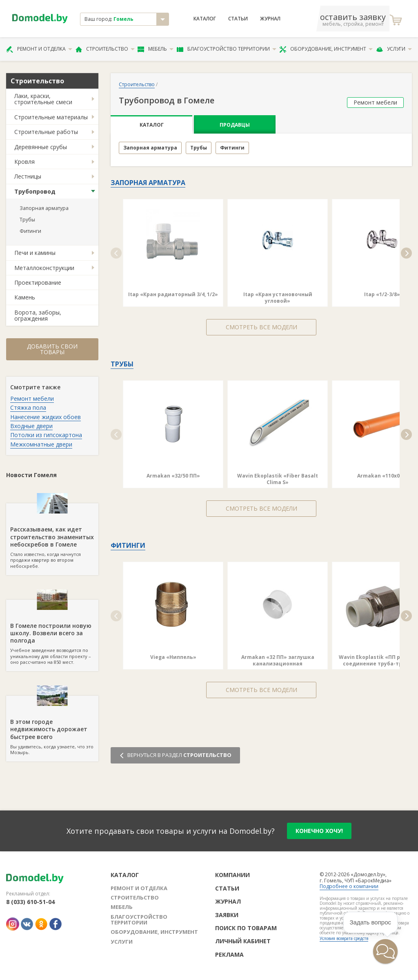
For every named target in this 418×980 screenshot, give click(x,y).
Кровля (24, 162)
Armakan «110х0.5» (382, 476)
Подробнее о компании (349, 886)
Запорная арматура (44, 208)
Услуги (394, 49)
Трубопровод (35, 191)
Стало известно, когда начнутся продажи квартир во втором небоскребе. (52, 536)
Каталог (205, 19)
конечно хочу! (319, 831)
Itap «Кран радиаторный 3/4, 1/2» (173, 294)
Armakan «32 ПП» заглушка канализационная (278, 660)
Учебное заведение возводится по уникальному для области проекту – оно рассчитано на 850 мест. (52, 632)
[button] (116, 253)
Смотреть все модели (261, 327)
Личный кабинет (243, 941)
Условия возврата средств (344, 938)
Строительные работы (46, 132)
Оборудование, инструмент (326, 49)
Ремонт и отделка (39, 49)
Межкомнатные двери (41, 444)
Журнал (270, 19)
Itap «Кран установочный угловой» (278, 298)
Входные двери (31, 426)
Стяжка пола (28, 407)
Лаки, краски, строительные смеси (43, 99)
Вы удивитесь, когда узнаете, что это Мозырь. (52, 726)
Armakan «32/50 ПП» (173, 476)
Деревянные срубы (41, 147)
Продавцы (235, 125)
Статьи (238, 19)
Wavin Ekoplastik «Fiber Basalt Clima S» (278, 479)
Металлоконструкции (44, 268)
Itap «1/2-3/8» (382, 294)
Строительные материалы (51, 117)
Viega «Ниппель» (173, 657)
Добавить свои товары (52, 349)
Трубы (27, 220)
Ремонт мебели (32, 398)
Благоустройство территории (227, 49)
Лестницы (28, 176)
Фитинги (30, 231)
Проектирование (38, 282)
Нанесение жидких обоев (46, 417)
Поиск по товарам (246, 928)
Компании (232, 875)
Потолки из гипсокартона (46, 435)
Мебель (156, 49)
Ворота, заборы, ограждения (38, 315)
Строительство (105, 49)
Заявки (227, 915)
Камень (25, 297)
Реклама (229, 954)
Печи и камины (35, 253)
